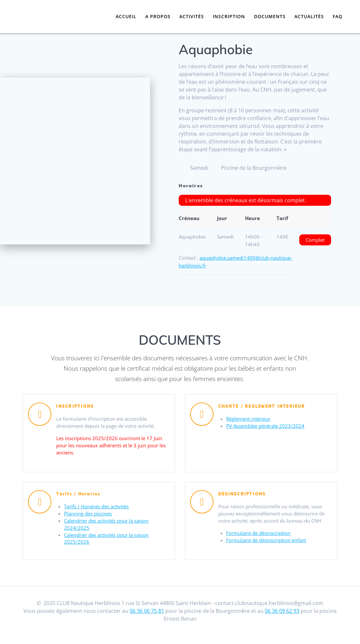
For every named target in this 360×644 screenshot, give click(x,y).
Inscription (229, 16)
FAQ (338, 16)
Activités (192, 16)
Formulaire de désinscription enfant (270, 551)
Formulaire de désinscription (262, 543)
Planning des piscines (90, 515)
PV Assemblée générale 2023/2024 (268, 427)
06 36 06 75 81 (147, 619)
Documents (270, 16)
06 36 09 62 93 (282, 619)
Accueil (126, 16)
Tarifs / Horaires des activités (100, 507)
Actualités (309, 16)
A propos (158, 16)
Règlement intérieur (251, 419)
